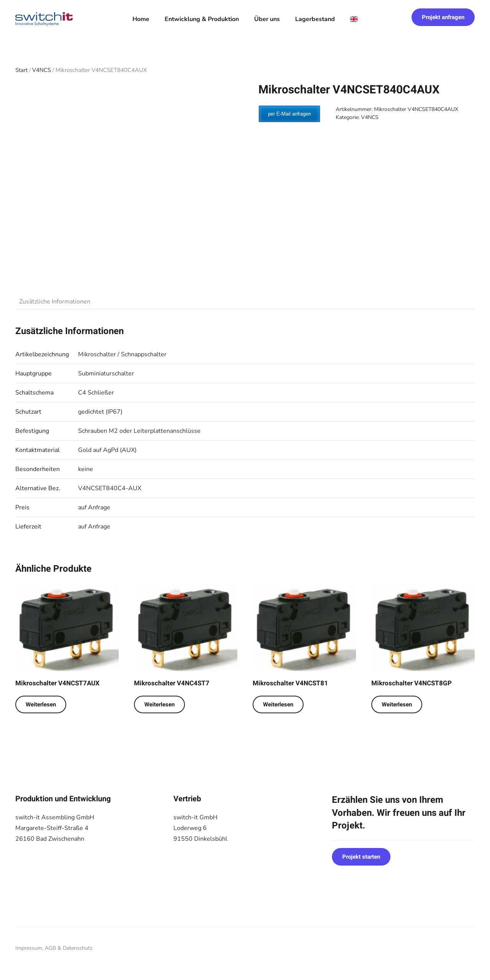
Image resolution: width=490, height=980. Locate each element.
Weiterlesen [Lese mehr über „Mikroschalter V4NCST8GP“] (397, 704)
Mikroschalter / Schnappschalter (122, 354)
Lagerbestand (315, 19)
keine (86, 469)
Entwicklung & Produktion (202, 19)
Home (141, 19)
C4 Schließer (96, 393)
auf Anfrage (94, 507)
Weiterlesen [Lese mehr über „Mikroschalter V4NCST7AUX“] (41, 704)
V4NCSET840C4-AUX (110, 488)
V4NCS (42, 70)
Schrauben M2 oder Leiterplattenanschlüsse (139, 431)
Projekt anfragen (443, 17)
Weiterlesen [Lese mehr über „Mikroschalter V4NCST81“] (278, 704)
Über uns (267, 19)
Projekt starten (361, 857)
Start (21, 70)
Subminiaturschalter (106, 373)
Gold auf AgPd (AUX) (107, 450)
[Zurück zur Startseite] (44, 19)
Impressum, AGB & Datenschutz (54, 948)
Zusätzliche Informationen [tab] (55, 302)
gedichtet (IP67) (100, 412)
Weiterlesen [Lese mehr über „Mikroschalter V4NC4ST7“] (159, 704)
